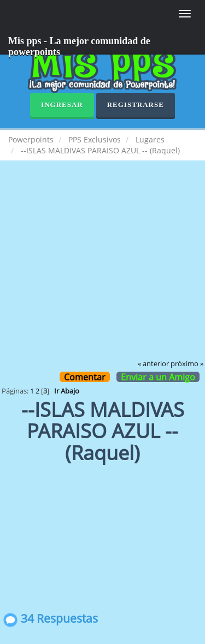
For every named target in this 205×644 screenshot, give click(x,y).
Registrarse (136, 105)
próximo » (187, 364)
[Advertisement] (102, 268)
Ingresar (62, 105)
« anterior (153, 364)
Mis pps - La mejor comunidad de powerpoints (79, 45)
